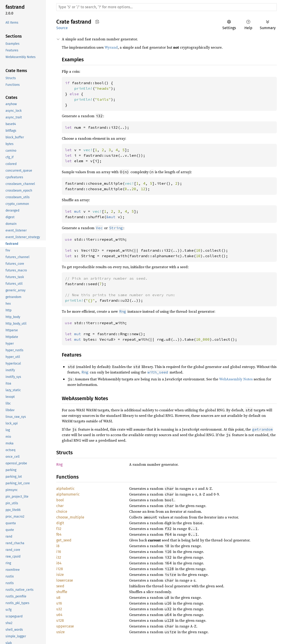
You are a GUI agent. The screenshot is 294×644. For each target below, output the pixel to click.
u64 (59, 615)
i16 (59, 552)
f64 (59, 534)
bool (60, 500)
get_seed (64, 540)
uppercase (65, 626)
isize (60, 575)
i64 (59, 563)
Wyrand (111, 47)
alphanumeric (68, 494)
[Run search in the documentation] (167, 7)
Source (62, 28)
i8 (58, 546)
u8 (58, 598)
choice (62, 512)
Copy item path (97, 22)
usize (61, 632)
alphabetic (65, 489)
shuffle (62, 592)
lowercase (65, 580)
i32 (59, 557)
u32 (59, 609)
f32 (59, 529)
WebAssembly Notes (236, 379)
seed (60, 586)
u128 (60, 620)
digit (60, 523)
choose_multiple (70, 517)
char (60, 506)
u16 (59, 603)
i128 (60, 569)
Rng (59, 464)
